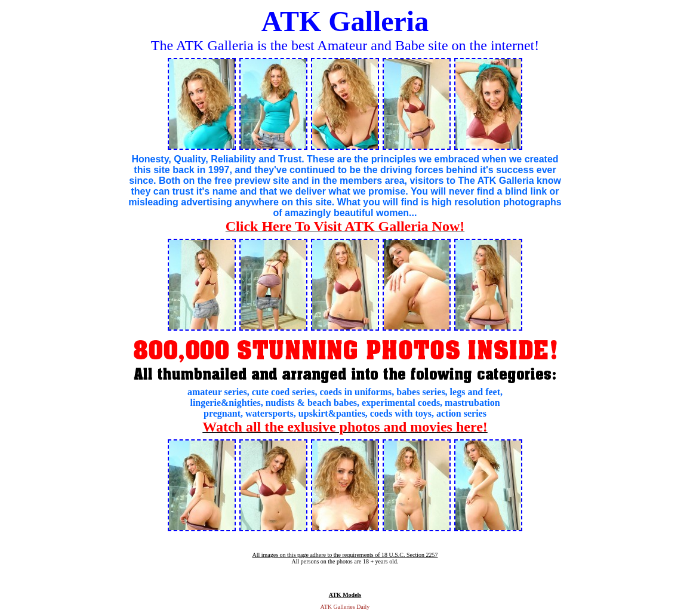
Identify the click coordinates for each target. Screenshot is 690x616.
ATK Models (345, 595)
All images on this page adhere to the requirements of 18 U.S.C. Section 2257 (345, 555)
